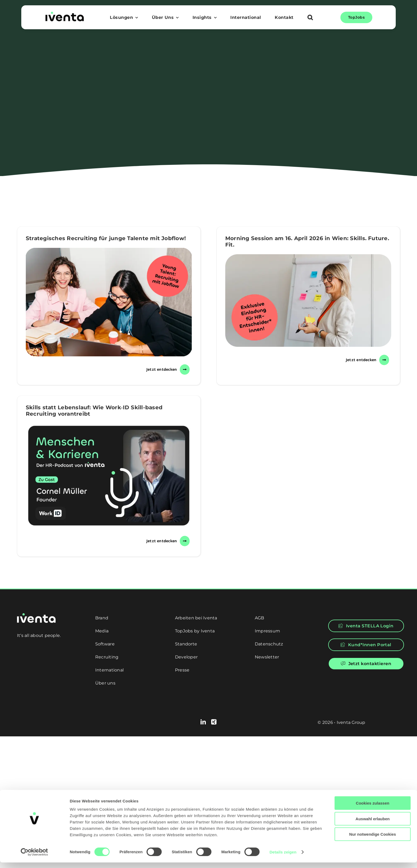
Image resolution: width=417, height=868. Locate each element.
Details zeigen (283, 857)
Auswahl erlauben (373, 824)
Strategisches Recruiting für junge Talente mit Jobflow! (106, 238)
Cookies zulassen (373, 809)
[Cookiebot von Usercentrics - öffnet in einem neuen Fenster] (34, 858)
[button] (310, 18)
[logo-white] (36, 615)
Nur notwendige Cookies (373, 840)
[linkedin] (203, 722)
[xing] (214, 722)
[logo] (65, 14)
